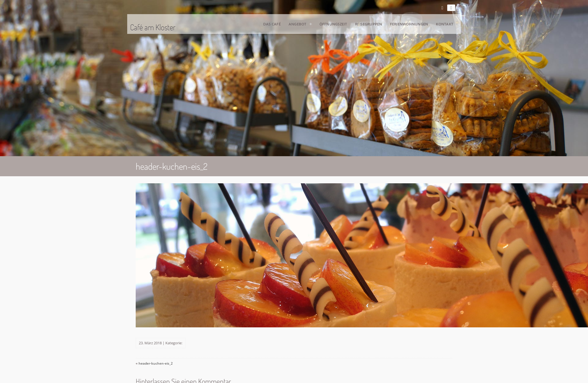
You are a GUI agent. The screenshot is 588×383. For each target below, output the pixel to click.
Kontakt (445, 24)
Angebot (298, 24)
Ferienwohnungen (409, 24)
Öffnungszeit (333, 24)
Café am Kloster (153, 27)
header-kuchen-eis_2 (156, 363)
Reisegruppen (369, 24)
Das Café (272, 24)
